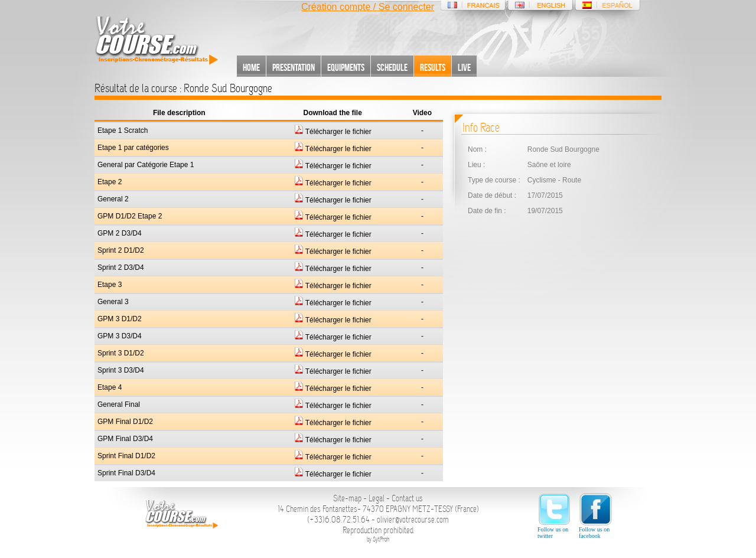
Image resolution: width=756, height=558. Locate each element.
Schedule (392, 67)
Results (433, 67)
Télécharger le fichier (333, 132)
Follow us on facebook (596, 516)
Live (464, 67)
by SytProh (378, 539)
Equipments (346, 67)
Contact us (407, 498)
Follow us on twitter (554, 516)
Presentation (294, 67)
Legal (377, 498)
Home (251, 67)
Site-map (347, 498)
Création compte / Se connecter (368, 7)
